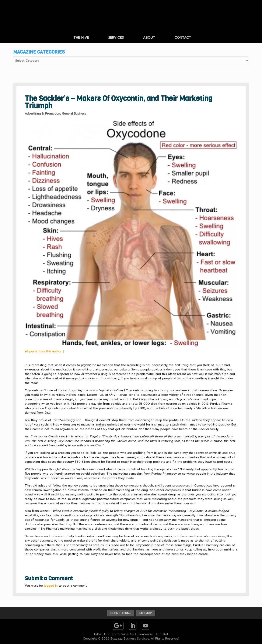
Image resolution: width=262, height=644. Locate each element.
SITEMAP (146, 613)
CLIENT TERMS (121, 613)
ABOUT (149, 38)
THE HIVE (81, 38)
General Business (74, 114)
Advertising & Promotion (42, 114)
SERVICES (116, 38)
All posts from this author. (43, 351)
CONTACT (183, 38)
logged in (51, 586)
